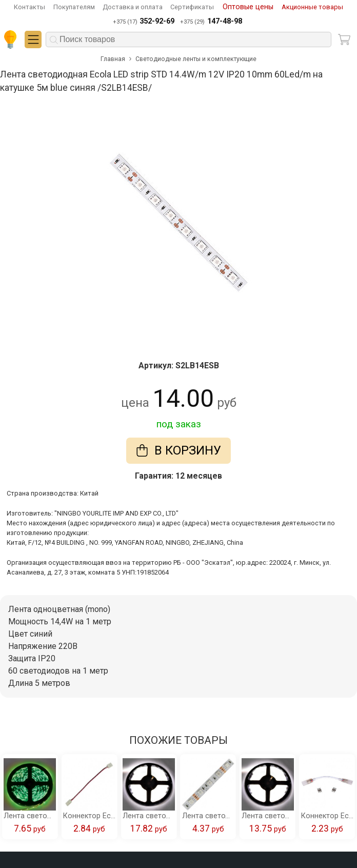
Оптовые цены (248, 7)
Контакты (29, 7)
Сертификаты (192, 7)
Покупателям (74, 7)
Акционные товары (312, 7)
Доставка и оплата (133, 7)
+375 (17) (144, 22)
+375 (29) (211, 22)
